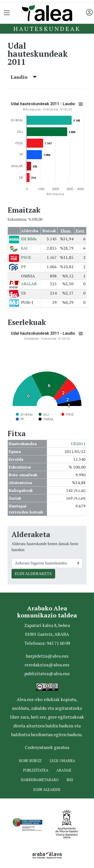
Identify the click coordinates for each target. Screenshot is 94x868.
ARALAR (29, 284)
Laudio (24, 77)
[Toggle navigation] (7, 13)
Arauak (64, 770)
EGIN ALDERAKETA (33, 574)
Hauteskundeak (47, 29)
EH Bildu (29, 239)
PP (24, 267)
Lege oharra (62, 761)
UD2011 (78, 444)
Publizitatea (36, 770)
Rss (70, 780)
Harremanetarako (40, 780)
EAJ (24, 248)
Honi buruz (30, 761)
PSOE (26, 257)
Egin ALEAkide (47, 790)
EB (23, 293)
